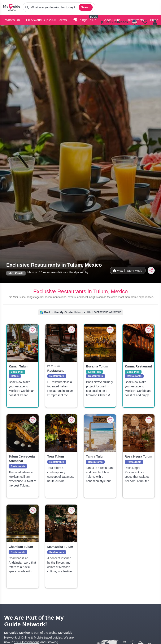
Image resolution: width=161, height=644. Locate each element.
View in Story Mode (128, 271)
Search (86, 7)
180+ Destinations (27, 642)
